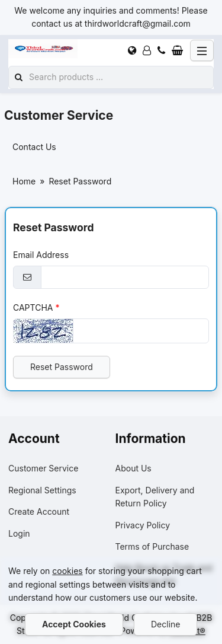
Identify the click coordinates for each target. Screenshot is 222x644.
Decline (165, 624)
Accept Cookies (74, 624)
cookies (67, 571)
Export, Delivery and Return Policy (155, 497)
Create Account (39, 511)
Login (19, 533)
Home (24, 181)
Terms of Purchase (152, 546)
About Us (133, 468)
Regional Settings (42, 490)
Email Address (41, 255)
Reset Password (62, 367)
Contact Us (34, 147)
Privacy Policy (143, 525)
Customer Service (43, 468)
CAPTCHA (33, 307)
